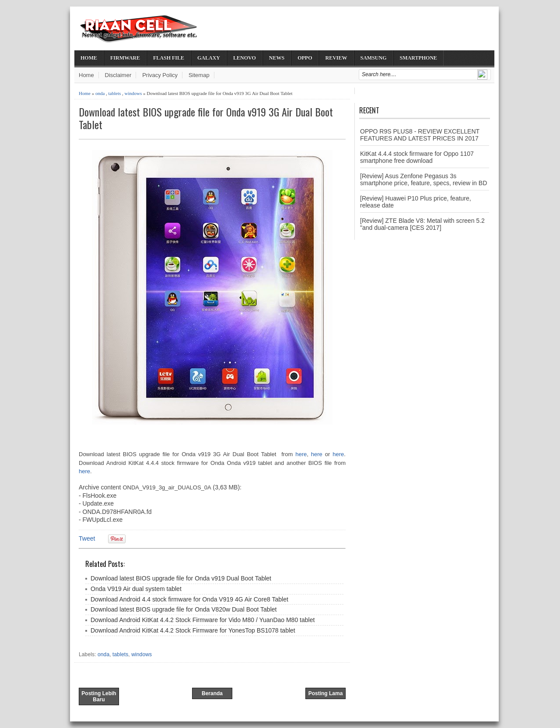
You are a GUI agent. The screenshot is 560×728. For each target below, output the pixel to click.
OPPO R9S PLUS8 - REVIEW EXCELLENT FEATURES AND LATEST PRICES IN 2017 (420, 135)
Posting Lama (326, 693)
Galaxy (209, 58)
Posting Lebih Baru (99, 696)
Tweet (87, 538)
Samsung (374, 58)
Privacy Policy (160, 75)
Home (89, 58)
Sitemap (199, 75)
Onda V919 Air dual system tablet (136, 589)
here (301, 454)
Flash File (169, 58)
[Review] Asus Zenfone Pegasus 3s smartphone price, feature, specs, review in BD (423, 179)
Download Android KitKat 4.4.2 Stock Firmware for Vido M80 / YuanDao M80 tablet (203, 620)
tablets (115, 93)
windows (133, 93)
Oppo (305, 58)
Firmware (125, 58)
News (277, 58)
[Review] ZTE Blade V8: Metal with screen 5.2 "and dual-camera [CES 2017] (422, 224)
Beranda (212, 693)
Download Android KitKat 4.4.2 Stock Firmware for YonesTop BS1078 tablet (193, 630)
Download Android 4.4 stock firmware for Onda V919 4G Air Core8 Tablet (189, 599)
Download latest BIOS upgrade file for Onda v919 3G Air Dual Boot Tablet (206, 118)
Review (336, 58)
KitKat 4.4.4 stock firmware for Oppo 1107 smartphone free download (417, 157)
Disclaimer (118, 75)
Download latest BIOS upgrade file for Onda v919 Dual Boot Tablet (181, 578)
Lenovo (245, 58)
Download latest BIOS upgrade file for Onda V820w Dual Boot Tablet (184, 609)
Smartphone (419, 58)
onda (100, 93)
